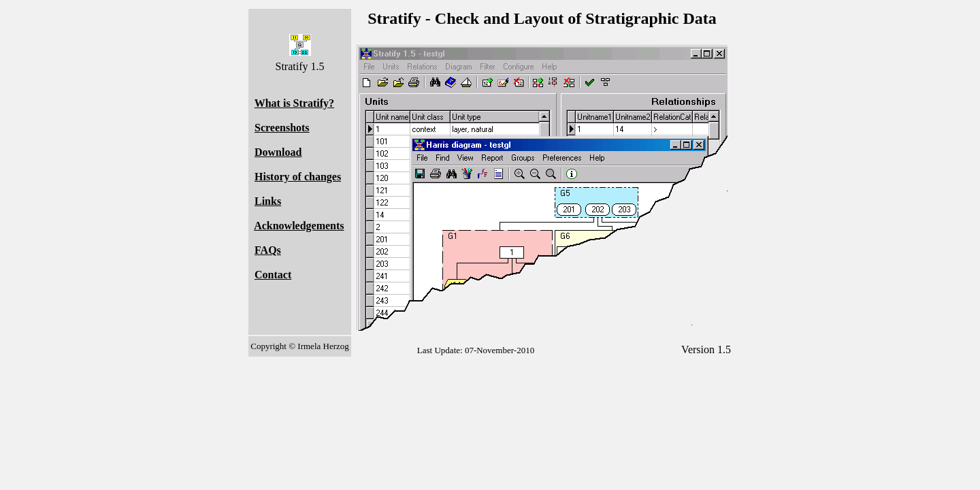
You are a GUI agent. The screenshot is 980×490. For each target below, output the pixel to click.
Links (268, 201)
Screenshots (282, 128)
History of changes (298, 177)
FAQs (268, 250)
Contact (273, 275)
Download (278, 152)
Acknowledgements (299, 226)
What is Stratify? (294, 103)
